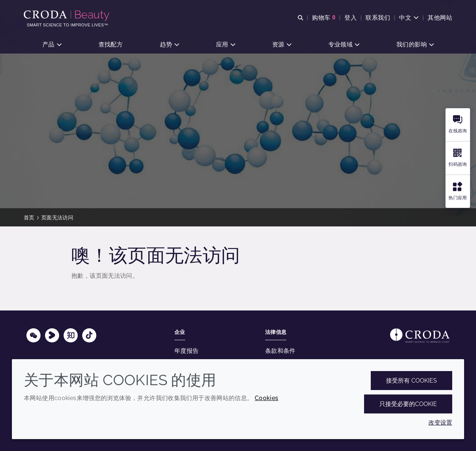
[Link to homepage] (420, 336)
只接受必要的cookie (408, 404)
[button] (52, 45)
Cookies (267, 398)
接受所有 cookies (411, 381)
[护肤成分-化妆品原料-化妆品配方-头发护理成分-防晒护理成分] (67, 16)
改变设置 (440, 423)
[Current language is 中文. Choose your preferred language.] (409, 18)
